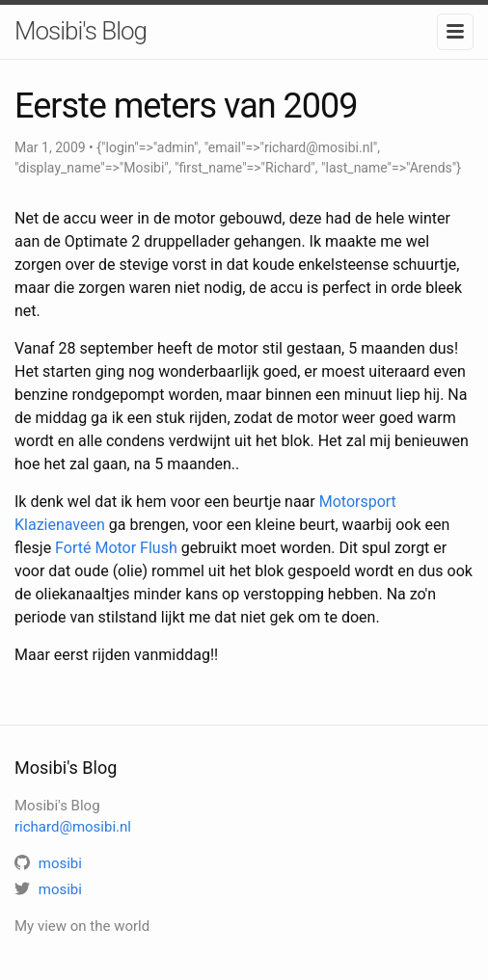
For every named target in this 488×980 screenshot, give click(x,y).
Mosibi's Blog (81, 31)
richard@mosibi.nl (73, 827)
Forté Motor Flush (116, 548)
